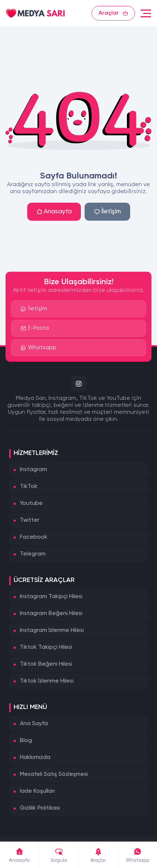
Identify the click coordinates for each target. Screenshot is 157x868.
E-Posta (35, 328)
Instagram (33, 470)
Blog (26, 741)
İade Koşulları (37, 791)
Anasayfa (54, 212)
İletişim (107, 212)
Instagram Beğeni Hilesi (51, 614)
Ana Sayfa (34, 724)
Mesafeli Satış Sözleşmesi (54, 774)
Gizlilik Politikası (40, 808)
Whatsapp (38, 348)
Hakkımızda (35, 757)
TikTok (29, 487)
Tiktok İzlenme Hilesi (47, 681)
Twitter (30, 520)
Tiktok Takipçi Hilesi (46, 647)
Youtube (31, 503)
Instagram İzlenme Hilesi (52, 630)
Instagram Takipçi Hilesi (51, 597)
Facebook (34, 537)
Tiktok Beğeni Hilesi (46, 664)
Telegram (33, 554)
